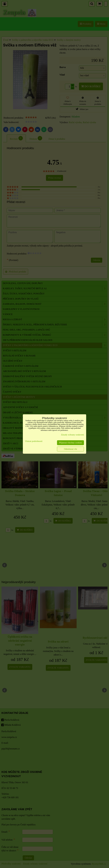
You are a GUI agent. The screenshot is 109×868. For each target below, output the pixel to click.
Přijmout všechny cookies (70, 443)
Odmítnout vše (70, 449)
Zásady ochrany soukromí (72, 435)
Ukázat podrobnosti (34, 441)
